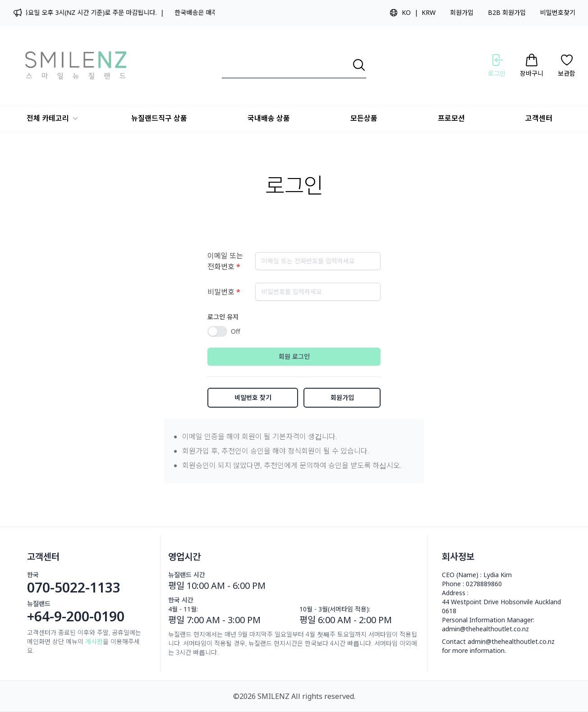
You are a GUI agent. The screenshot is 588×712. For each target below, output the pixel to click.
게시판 (94, 641)
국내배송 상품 (269, 118)
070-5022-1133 (74, 588)
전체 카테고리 (53, 118)
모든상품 (364, 118)
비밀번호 (224, 292)
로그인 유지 (223, 317)
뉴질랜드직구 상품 (159, 118)
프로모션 (451, 118)
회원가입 (462, 12)
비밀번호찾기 (558, 12)
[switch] (217, 331)
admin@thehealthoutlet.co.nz (485, 629)
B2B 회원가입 (507, 12)
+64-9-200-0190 (76, 616)
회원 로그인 (294, 356)
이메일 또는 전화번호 (225, 261)
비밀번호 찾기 (253, 397)
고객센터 (539, 118)
